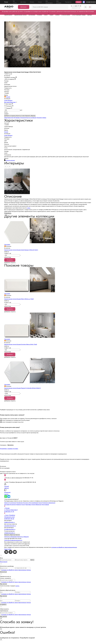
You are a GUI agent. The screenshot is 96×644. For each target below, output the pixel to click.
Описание (23, 118)
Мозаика (39, 15)
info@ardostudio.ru (10, 533)
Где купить (15, 2)
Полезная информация (49, 503)
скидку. (17, 586)
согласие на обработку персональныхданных (64, 547)
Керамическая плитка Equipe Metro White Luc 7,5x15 (19, 299)
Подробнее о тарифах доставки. (9, 449)
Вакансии (39, 505)
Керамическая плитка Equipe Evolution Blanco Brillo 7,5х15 (21, 344)
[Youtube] (15, 554)
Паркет (51, 15)
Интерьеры (17, 118)
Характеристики (9, 118)
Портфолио (68, 2)
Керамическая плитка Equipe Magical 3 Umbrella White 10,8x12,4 (22, 388)
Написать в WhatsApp (11, 537)
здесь (29, 208)
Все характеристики (11, 102)
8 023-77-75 (76, 6)
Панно (46, 15)
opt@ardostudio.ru (9, 522)
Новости (7, 503)
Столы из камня (66, 15)
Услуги (40, 2)
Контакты (26, 503)
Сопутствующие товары (79, 15)
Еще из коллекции (31, 118)
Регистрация (4, 562)
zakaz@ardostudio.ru (91, 2)
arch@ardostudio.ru (10, 529)
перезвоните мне (76, 8)
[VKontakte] (6, 554)
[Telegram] (11, 554)
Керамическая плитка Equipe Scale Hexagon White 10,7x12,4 (21, 250)
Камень (57, 15)
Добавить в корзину (10, 116)
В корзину (10, 260)
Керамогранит (8, 15)
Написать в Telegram (23, 537)
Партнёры (28, 505)
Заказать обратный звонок (12, 535)
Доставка (23, 2)
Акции (79, 2)
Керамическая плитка (20, 15)
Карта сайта (8, 549)
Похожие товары (41, 118)
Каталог (24, 7)
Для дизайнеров (49, 2)
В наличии (13, 505)
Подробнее (8, 213)
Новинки (19, 505)
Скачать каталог (10, 160)
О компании (13, 503)
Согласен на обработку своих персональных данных (16, 570)
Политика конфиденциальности (13, 540)
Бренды (90, 15)
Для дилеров (59, 2)
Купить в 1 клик (20, 116)
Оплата (32, 2)
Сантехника (32, 15)
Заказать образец (30, 116)
